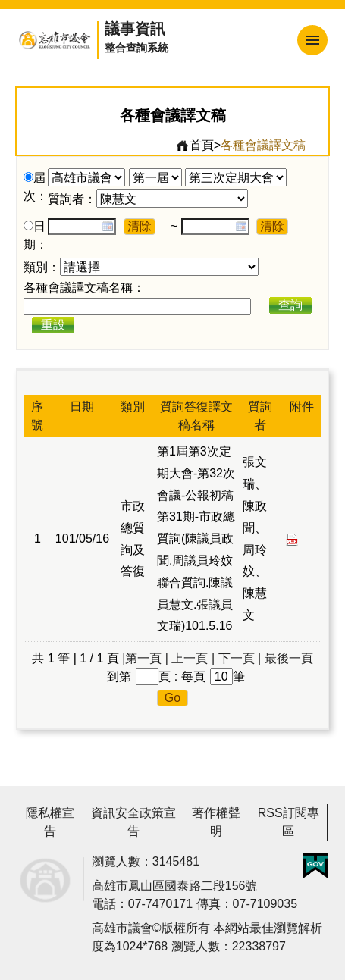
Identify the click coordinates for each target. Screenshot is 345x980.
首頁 (194, 146)
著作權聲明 (216, 822)
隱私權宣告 (50, 822)
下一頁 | (240, 658)
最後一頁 (289, 658)
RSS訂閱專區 (289, 822)
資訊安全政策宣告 (133, 822)
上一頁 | (193, 658)
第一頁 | (147, 658)
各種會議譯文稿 (263, 145)
